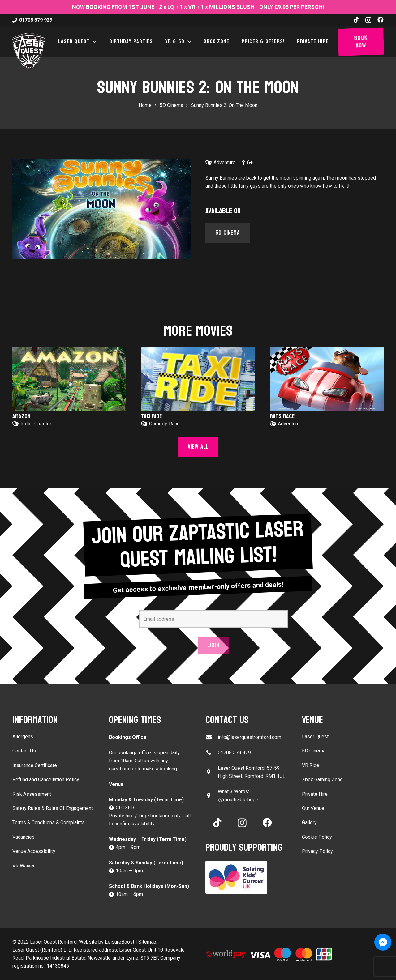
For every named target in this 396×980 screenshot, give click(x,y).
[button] (93, 42)
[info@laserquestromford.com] (212, 737)
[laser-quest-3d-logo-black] (29, 51)
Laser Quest (315, 737)
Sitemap (147, 942)
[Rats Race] (327, 379)
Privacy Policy (317, 851)
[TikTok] (356, 20)
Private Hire (315, 794)
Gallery (309, 822)
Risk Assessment (32, 794)
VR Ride (311, 765)
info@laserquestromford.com (250, 737)
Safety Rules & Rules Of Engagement (53, 808)
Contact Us (24, 751)
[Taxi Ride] (198, 379)
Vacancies (24, 837)
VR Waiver (24, 866)
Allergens (23, 737)
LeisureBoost (120, 942)
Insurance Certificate (35, 765)
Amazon (21, 416)
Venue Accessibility (34, 851)
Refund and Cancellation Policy (46, 780)
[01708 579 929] (212, 753)
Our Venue (313, 808)
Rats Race (282, 416)
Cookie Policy (317, 837)
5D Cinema (314, 751)
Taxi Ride (152, 416)
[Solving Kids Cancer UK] (246, 877)
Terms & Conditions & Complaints (49, 822)
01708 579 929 (234, 753)
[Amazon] (69, 379)
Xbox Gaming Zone (322, 780)
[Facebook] (381, 20)
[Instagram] (368, 20)
